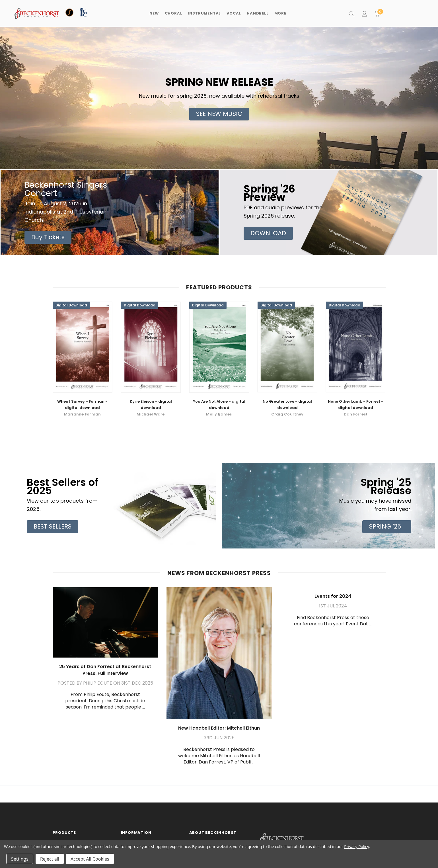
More (280, 13)
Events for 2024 (333, 596)
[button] (219, 114)
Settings (20, 859)
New (154, 13)
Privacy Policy (356, 846)
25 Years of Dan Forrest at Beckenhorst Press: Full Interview (105, 670)
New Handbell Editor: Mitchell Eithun (219, 728)
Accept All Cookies (90, 859)
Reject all (50, 859)
